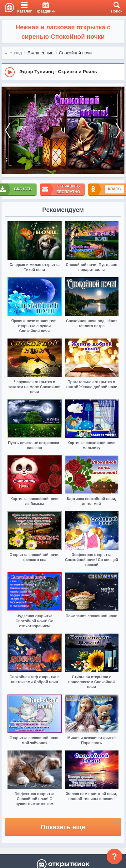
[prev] (8, 130)
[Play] (10, 72)
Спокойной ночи (75, 53)
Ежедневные (40, 53)
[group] (63, 72)
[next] (118, 130)
